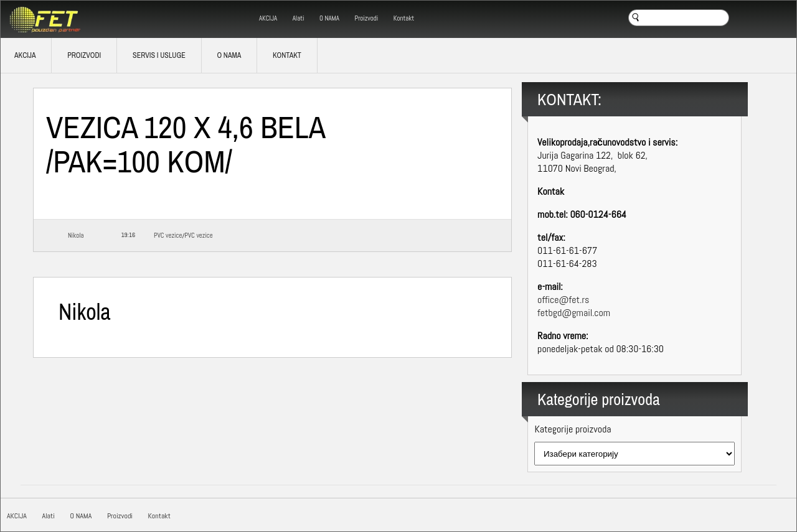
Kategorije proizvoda (573, 429)
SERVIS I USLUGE (159, 55)
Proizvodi (367, 18)
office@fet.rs (563, 300)
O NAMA (329, 18)
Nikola (76, 235)
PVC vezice (168, 235)
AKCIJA (268, 18)
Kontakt (404, 18)
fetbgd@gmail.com (574, 313)
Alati (299, 18)
